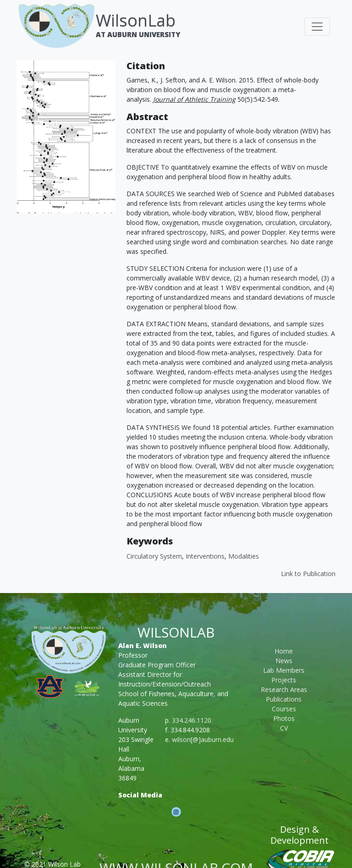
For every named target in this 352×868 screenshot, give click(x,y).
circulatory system (154, 556)
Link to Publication (308, 574)
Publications (284, 699)
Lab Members (284, 670)
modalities (244, 556)
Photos (284, 718)
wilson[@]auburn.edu (203, 739)
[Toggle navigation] (317, 27)
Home (284, 651)
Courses (284, 709)
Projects (284, 680)
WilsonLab (136, 20)
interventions (205, 556)
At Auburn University (138, 34)
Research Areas (284, 689)
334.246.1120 (192, 720)
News (284, 661)
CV (284, 728)
